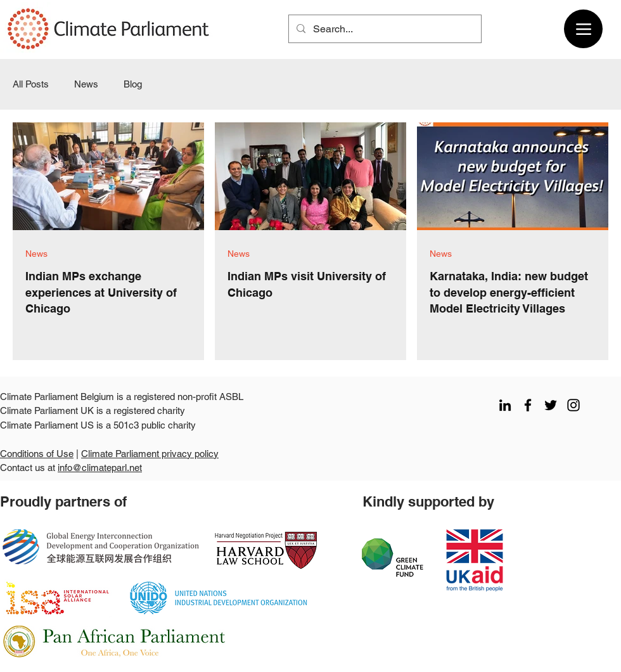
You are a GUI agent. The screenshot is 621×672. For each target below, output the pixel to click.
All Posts (31, 84)
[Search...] (384, 29)
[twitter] (551, 405)
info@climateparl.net (100, 468)
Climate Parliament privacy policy (150, 454)
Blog (133, 84)
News (86, 84)
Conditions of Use (37, 454)
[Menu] (583, 29)
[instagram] (573, 405)
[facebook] (528, 405)
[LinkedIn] (505, 405)
